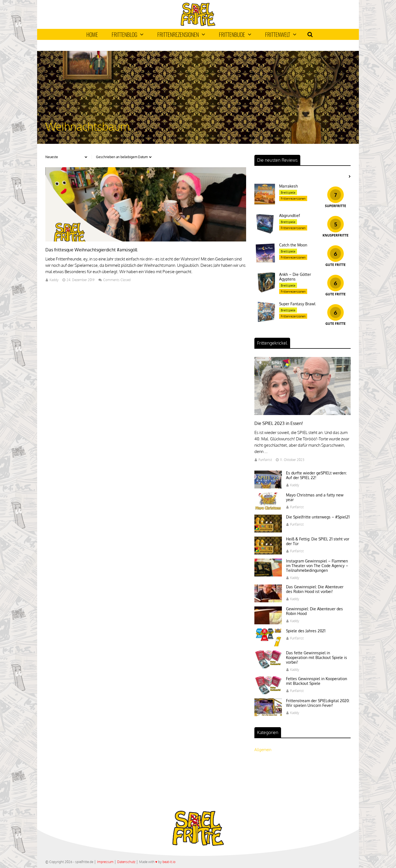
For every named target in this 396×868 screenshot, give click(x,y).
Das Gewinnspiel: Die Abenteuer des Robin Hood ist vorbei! (315, 589)
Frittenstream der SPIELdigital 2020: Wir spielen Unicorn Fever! (318, 703)
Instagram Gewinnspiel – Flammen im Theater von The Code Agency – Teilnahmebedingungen (317, 566)
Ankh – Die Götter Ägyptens (295, 277)
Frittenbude (235, 34)
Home (92, 34)
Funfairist (265, 460)
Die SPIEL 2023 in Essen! (279, 423)
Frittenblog (128, 34)
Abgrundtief (290, 215)
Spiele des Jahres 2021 (306, 631)
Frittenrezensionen (181, 34)
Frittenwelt (281, 34)
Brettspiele (288, 193)
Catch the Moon (293, 245)
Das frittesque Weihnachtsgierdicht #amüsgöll (91, 250)
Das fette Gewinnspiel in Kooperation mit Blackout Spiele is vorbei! (317, 657)
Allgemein (263, 750)
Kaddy (54, 280)
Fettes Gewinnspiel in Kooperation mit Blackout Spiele (317, 681)
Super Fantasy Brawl (297, 304)
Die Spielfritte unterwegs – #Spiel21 (318, 517)
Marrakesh (288, 186)
